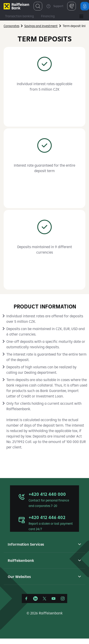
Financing (48, 16)
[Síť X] (44, 598)
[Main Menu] (81, 17)
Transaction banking (19, 16)
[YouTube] (54, 598)
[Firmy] (16, 6)
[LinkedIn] (35, 598)
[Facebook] (26, 598)
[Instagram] (63, 598)
